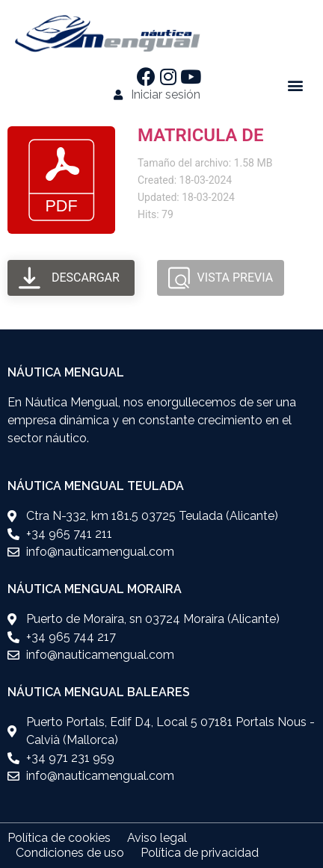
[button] (296, 86)
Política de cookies (59, 838)
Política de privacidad (200, 853)
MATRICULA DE (200, 135)
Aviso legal (157, 838)
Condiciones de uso (70, 853)
